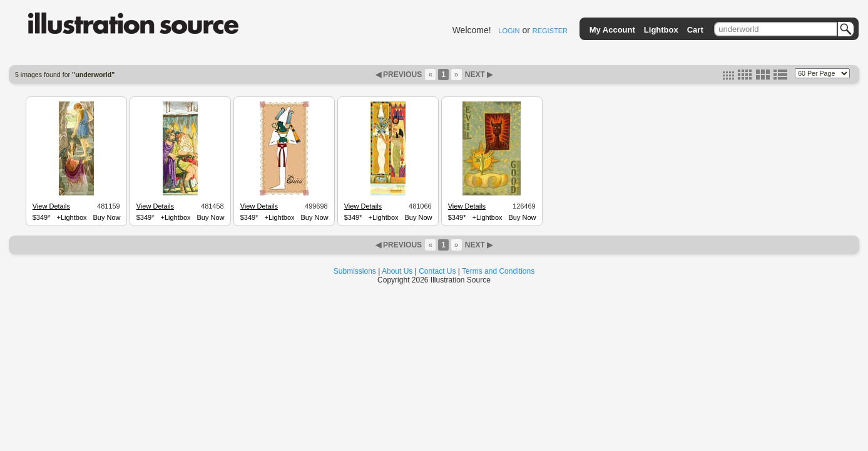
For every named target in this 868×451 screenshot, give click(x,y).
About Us (397, 271)
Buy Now (107, 217)
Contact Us (437, 271)
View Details (51, 206)
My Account (612, 30)
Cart (695, 30)
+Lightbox (72, 217)
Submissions (355, 271)
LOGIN (509, 31)
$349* (42, 217)
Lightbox (661, 30)
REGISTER (550, 31)
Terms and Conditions (498, 271)
